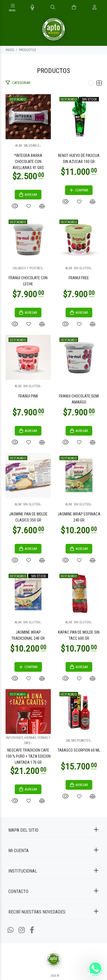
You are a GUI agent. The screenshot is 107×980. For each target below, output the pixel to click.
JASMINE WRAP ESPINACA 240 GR (79, 517)
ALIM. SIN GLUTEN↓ (79, 268)
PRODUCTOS (27, 50)
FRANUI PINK (28, 396)
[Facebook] (32, 930)
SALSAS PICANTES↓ (79, 741)
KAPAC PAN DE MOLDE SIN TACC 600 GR (79, 635)
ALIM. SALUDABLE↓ (28, 146)
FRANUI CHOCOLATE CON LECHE (28, 281)
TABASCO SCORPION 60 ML (79, 750)
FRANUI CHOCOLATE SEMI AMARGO (79, 399)
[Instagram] (22, 930)
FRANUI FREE (79, 278)
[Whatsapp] (11, 930)
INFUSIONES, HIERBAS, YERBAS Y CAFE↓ (28, 740)
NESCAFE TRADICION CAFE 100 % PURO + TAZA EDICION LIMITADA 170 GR (28, 756)
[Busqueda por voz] (32, 7)
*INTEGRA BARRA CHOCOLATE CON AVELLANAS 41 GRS (28, 162)
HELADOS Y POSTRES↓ (28, 268)
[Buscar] (53, 7)
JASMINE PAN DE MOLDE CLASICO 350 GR (28, 517)
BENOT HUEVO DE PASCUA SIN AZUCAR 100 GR (79, 159)
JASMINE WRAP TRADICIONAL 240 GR (28, 635)
